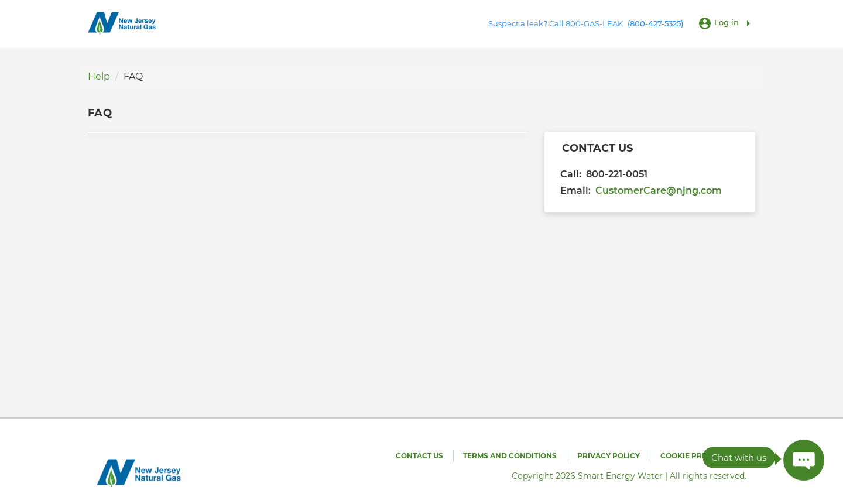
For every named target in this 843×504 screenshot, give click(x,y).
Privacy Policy (609, 456)
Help (99, 76)
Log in (727, 22)
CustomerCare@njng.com (659, 191)
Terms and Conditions (510, 456)
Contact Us (419, 456)
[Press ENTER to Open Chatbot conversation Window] (804, 460)
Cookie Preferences (703, 456)
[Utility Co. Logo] (123, 23)
